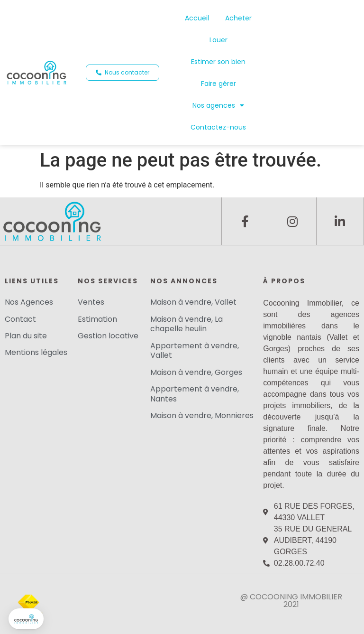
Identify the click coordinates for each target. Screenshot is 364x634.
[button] (123, 73)
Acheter (238, 18)
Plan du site (26, 336)
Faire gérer (218, 84)
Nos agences (218, 105)
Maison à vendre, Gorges (196, 372)
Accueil (197, 18)
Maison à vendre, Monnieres (202, 415)
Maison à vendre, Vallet (193, 302)
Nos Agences (29, 302)
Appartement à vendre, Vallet (195, 351)
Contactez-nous (218, 127)
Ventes (91, 302)
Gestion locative (108, 336)
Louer (218, 40)
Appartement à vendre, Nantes (195, 394)
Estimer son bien (218, 62)
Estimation (97, 319)
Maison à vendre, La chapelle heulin (187, 324)
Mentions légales (36, 352)
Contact (20, 319)
